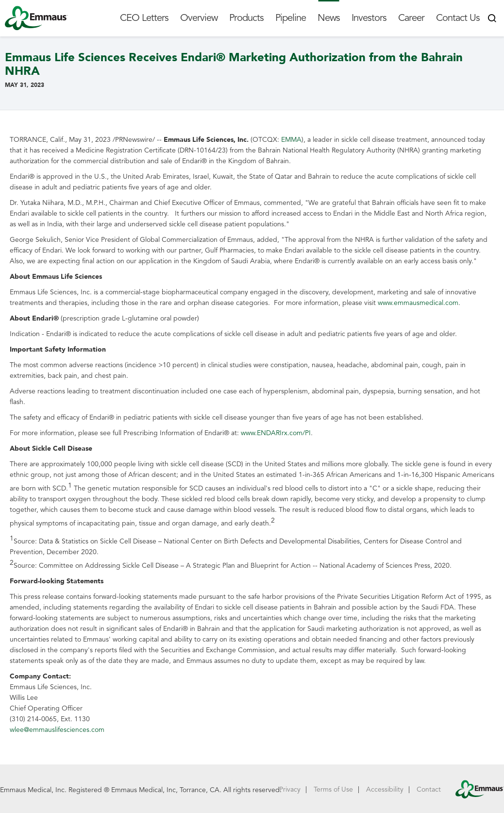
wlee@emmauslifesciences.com (57, 730)
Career (411, 18)
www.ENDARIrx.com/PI (276, 433)
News (329, 18)
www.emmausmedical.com (418, 303)
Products (246, 18)
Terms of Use (333, 789)
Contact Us (458, 18)
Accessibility (385, 789)
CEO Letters (144, 18)
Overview (199, 18)
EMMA (291, 140)
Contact (429, 789)
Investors (369, 18)
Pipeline (291, 18)
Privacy (290, 789)
